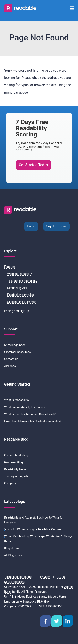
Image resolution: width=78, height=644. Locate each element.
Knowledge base (15, 345)
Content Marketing (16, 455)
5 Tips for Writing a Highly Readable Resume (33, 529)
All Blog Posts (13, 555)
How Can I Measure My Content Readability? (33, 421)
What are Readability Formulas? (25, 407)
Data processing (15, 582)
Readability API (17, 288)
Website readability (20, 274)
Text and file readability (22, 281)
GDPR (61, 577)
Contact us (11, 359)
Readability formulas (21, 295)
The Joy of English (16, 476)
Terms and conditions (18, 577)
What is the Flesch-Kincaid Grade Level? (30, 414)
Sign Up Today (56, 226)
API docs (10, 366)
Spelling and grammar (21, 302)
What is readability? (17, 400)
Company (10, 483)
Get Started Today (33, 165)
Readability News (15, 469)
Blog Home (11, 548)
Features (10, 267)
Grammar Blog (14, 462)
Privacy (45, 577)
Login (31, 226)
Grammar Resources (17, 352)
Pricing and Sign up (17, 311)
